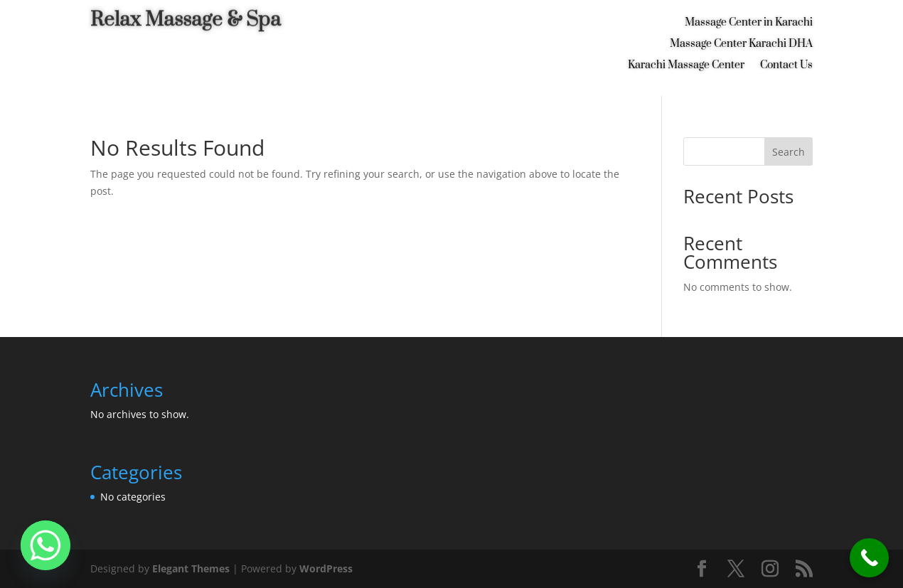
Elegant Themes (191, 568)
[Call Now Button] (869, 558)
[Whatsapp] (46, 545)
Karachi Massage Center (686, 66)
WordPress (326, 568)
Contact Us (786, 66)
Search (789, 152)
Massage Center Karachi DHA (741, 45)
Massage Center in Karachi (749, 23)
